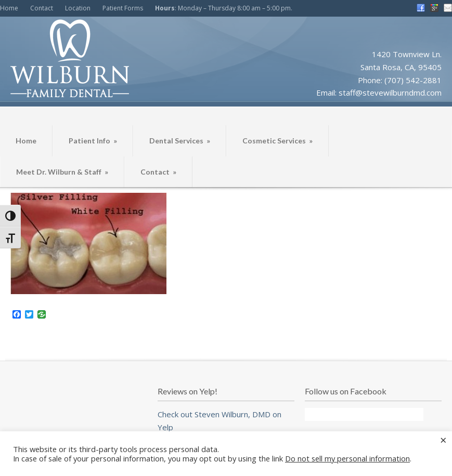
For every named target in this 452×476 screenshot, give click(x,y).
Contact (42, 8)
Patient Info (93, 141)
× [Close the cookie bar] (443, 440)
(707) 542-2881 (413, 80)
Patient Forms (123, 8)
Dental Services (180, 141)
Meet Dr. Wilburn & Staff (62, 172)
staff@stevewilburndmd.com (390, 92)
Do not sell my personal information (347, 458)
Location (78, 8)
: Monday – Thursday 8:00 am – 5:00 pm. (224, 8)
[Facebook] (17, 315)
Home (9, 8)
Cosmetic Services (277, 141)
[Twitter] (29, 315)
